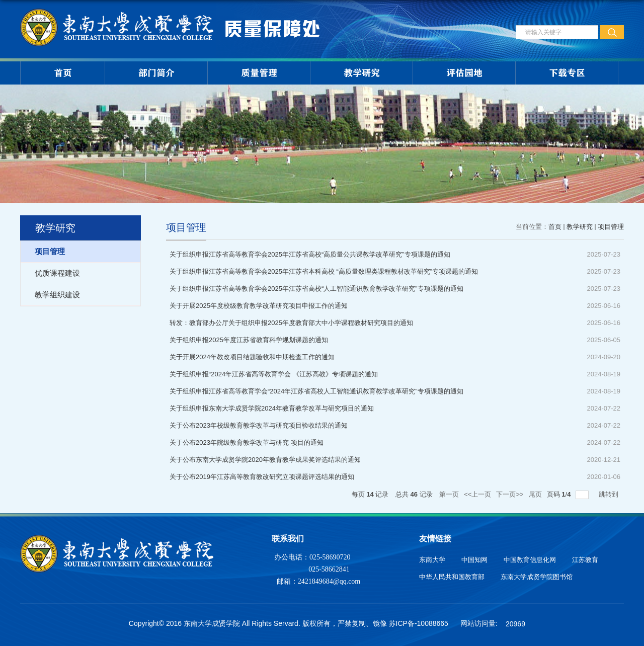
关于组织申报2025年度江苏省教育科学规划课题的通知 (249, 340)
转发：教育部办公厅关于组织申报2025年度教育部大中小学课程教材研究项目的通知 (291, 323)
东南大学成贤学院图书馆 (537, 577)
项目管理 (611, 227)
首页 (63, 73)
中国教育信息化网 (530, 560)
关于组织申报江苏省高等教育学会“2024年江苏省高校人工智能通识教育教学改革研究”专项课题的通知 (316, 391)
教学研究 (362, 73)
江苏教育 (585, 560)
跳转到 (610, 494)
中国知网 (474, 560)
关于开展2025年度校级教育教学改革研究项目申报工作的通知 (259, 306)
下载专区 (567, 73)
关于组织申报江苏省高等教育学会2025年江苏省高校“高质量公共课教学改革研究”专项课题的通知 (310, 254)
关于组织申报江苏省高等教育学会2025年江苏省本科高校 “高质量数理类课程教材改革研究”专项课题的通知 (324, 271)
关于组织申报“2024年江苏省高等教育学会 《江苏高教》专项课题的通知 (274, 374)
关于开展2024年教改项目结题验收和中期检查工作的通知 (252, 357)
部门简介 (156, 73)
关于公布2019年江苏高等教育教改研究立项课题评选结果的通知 (262, 477)
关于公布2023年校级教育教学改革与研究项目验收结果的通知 (259, 425)
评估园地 (464, 73)
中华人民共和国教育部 (452, 577)
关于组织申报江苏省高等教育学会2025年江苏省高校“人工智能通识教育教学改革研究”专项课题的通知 (316, 289)
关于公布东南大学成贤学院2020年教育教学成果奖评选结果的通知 (265, 460)
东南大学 (432, 560)
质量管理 (259, 73)
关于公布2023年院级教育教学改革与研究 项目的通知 (247, 442)
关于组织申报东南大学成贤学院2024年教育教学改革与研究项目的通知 (272, 408)
